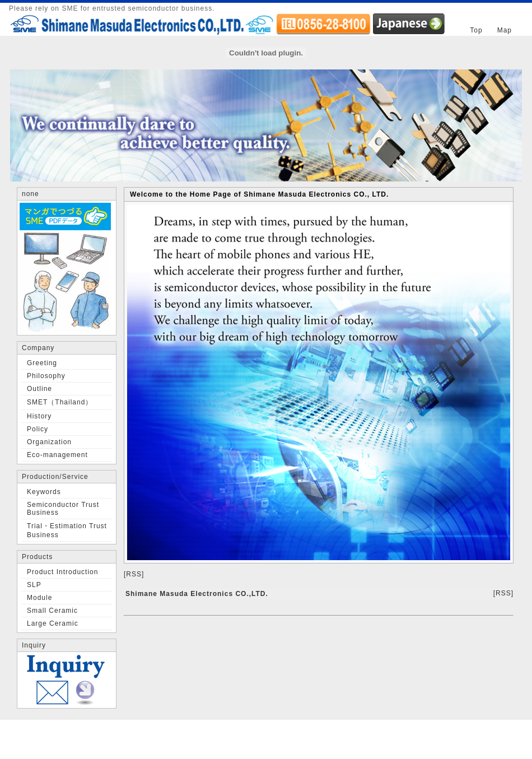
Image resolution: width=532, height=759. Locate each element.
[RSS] (134, 574)
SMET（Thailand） (60, 402)
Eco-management (57, 455)
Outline (39, 389)
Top (476, 30)
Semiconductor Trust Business (63, 509)
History (39, 416)
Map (505, 30)
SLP (34, 585)
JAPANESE (409, 24)
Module (39, 598)
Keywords (44, 492)
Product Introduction (62, 572)
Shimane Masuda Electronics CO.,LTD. (197, 594)
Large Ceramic (53, 623)
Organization (49, 442)
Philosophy (46, 376)
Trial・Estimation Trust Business (67, 530)
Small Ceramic (52, 611)
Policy (38, 429)
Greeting (42, 363)
